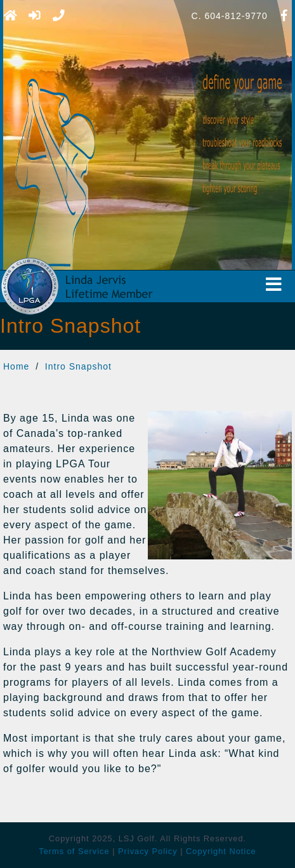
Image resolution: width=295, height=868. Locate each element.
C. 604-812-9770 (230, 16)
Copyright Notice (221, 851)
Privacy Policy (148, 851)
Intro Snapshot (78, 366)
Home (16, 366)
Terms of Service (74, 851)
